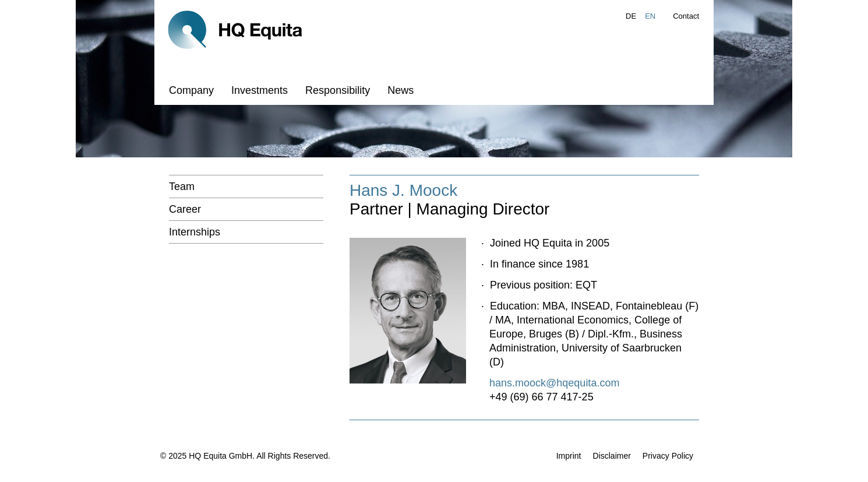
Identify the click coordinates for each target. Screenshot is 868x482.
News (401, 90)
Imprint (569, 456)
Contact (686, 16)
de (631, 16)
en (650, 16)
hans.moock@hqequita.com (554, 383)
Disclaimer (612, 456)
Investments (260, 90)
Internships (195, 232)
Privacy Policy (668, 456)
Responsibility (338, 90)
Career (185, 209)
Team (182, 187)
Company (191, 90)
